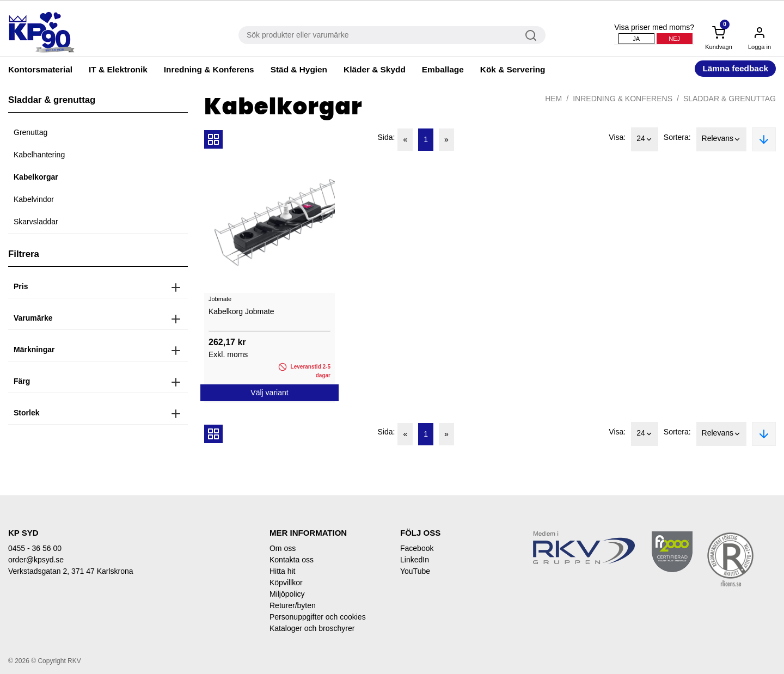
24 (645, 139)
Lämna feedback (735, 68)
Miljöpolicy (287, 594)
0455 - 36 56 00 (35, 548)
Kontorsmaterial (40, 69)
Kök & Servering (513, 69)
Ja (636, 39)
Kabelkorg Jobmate (241, 311)
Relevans (721, 139)
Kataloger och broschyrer (312, 628)
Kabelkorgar (36, 177)
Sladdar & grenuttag (730, 99)
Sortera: (677, 137)
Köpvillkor (286, 583)
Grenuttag (30, 132)
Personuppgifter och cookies (318, 617)
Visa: (617, 137)
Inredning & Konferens (209, 69)
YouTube (415, 571)
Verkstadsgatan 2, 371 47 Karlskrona (71, 571)
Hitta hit (282, 571)
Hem (553, 99)
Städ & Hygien (299, 69)
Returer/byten (293, 605)
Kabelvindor (34, 199)
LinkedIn (415, 560)
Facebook (417, 548)
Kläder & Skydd (375, 69)
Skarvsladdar (36, 222)
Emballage (443, 69)
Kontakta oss (292, 560)
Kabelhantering (39, 155)
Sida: (387, 137)
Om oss (283, 548)
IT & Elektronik (118, 69)
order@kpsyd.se (36, 560)
